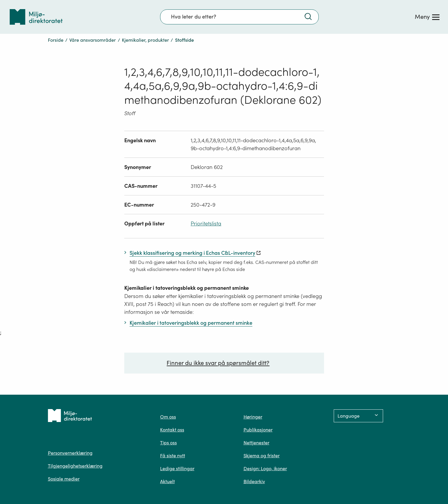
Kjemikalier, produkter (145, 40)
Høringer (253, 417)
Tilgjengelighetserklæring (75, 466)
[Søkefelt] (239, 17)
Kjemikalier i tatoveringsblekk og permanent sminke (187, 288)
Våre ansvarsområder (93, 40)
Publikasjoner (258, 430)
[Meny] (427, 17)
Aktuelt (167, 481)
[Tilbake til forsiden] (36, 17)
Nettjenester (256, 443)
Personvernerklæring (70, 453)
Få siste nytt (173, 456)
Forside (56, 40)
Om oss (168, 417)
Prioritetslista (206, 223)
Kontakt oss (172, 430)
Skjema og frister (262, 456)
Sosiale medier (64, 479)
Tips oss (168, 443)
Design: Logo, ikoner (265, 468)
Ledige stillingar (177, 468)
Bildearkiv (254, 481)
